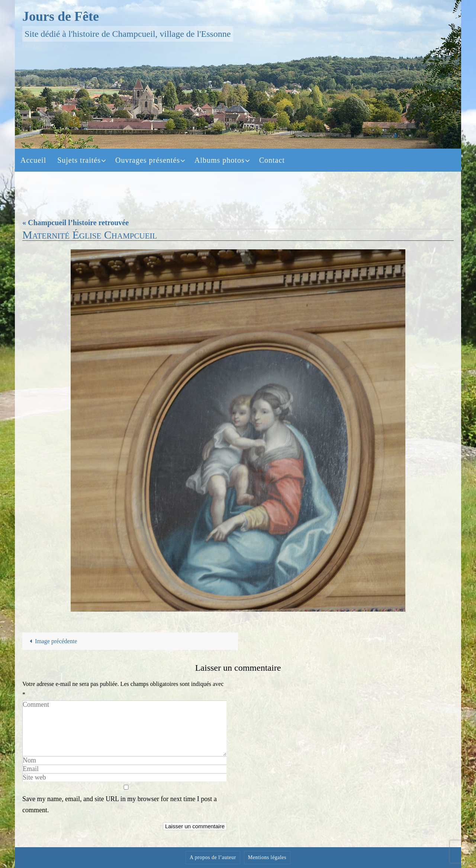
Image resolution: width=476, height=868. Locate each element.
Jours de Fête (61, 16)
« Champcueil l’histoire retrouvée (75, 223)
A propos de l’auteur (213, 857)
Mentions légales (267, 857)
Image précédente (52, 641)
